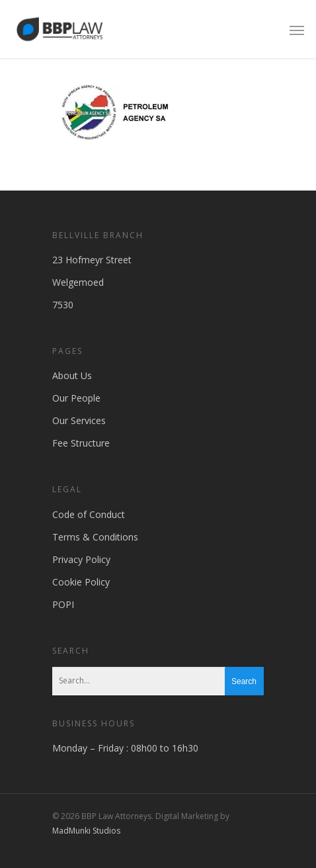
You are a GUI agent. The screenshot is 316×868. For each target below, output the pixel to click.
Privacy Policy (81, 559)
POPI (63, 604)
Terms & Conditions (95, 537)
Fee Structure (81, 443)
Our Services (79, 420)
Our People (76, 398)
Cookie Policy (81, 582)
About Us (72, 375)
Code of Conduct (89, 514)
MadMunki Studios (86, 831)
